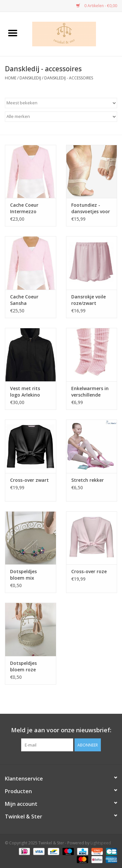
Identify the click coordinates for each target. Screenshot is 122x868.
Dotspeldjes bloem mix (23, 575)
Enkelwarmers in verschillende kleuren (90, 392)
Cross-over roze (89, 571)
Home (11, 78)
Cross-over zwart (29, 480)
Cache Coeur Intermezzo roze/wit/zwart (27, 208)
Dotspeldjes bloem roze (23, 666)
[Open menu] (13, 33)
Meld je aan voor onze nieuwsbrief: (61, 730)
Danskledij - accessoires (69, 78)
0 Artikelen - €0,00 (97, 6)
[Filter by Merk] (61, 117)
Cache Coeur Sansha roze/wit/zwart (27, 300)
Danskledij (30, 78)
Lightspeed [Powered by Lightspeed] (101, 843)
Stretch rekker (88, 480)
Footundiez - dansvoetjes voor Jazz (91, 208)
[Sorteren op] (61, 103)
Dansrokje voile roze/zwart (88, 300)
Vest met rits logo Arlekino (25, 392)
